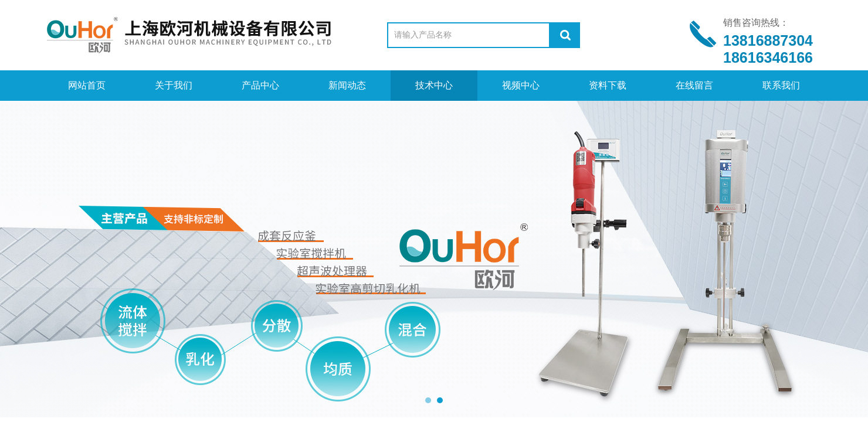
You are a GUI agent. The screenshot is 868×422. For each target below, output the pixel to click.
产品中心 (260, 85)
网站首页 (87, 85)
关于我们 (174, 85)
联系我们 (781, 85)
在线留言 (694, 85)
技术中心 (434, 85)
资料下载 (608, 85)
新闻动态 (347, 85)
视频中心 (521, 85)
